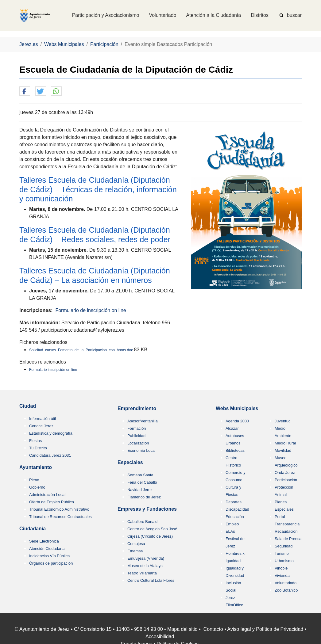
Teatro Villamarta (142, 573)
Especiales (130, 462)
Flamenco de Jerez (144, 497)
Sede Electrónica (44, 541)
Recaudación (286, 531)
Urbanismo (284, 561)
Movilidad (283, 450)
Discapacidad (237, 509)
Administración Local (47, 495)
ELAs (230, 531)
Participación (286, 480)
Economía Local (141, 450)
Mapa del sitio (182, 629)
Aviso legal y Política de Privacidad (265, 629)
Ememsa (135, 551)
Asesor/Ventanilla (143, 421)
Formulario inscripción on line (53, 370)
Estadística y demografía (51, 433)
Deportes (234, 502)
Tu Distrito (38, 448)
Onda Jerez (285, 473)
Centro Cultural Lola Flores (151, 580)
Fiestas (35, 441)
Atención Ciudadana (47, 549)
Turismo (282, 553)
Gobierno (37, 487)
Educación (235, 517)
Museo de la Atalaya (145, 566)
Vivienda (282, 575)
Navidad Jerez (140, 490)
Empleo (232, 524)
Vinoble (281, 568)
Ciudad (28, 406)
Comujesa (136, 544)
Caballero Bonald (142, 522)
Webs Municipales (237, 408)
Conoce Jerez (41, 426)
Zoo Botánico (286, 590)
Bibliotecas (235, 450)
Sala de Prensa (288, 539)
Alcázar (232, 428)
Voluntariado (286, 583)
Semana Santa (140, 475)
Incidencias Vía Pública (49, 556)
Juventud (283, 421)
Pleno (34, 480)
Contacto (213, 629)
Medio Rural (285, 443)
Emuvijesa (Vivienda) (146, 558)
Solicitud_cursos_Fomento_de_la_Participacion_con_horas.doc (82, 350)
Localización (138, 443)
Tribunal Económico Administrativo (59, 509)
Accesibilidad (160, 636)
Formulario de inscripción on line (91, 310)
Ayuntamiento (36, 467)
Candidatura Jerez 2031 (50, 455)
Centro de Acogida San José (152, 529)
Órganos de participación (51, 563)
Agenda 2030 (237, 421)
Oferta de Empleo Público (52, 502)
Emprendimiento (137, 408)
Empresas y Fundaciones (147, 509)
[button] (25, 91)
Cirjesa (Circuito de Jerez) (150, 536)
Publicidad (136, 436)
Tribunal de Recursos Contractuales (60, 517)
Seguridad (284, 546)
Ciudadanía (33, 529)
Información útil (43, 419)
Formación (137, 428)
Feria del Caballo (142, 482)
